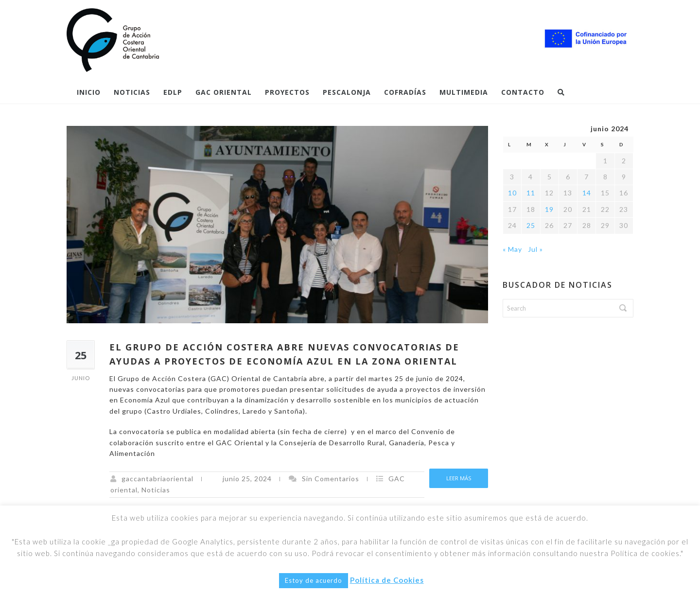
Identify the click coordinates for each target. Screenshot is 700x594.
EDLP (173, 92)
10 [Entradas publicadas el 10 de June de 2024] (512, 193)
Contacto (523, 92)
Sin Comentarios (331, 479)
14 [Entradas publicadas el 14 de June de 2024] (587, 193)
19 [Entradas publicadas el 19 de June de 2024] (549, 209)
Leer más (459, 478)
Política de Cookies (387, 580)
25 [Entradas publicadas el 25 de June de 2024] (531, 225)
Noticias (132, 92)
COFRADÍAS (405, 92)
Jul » (535, 249)
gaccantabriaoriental (157, 479)
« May (512, 249)
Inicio (89, 92)
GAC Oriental (224, 92)
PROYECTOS (287, 92)
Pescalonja (347, 92)
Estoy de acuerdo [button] (314, 580)
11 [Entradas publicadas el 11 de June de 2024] (531, 193)
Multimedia (464, 92)
